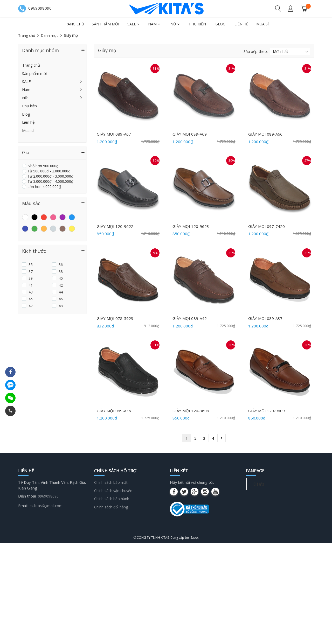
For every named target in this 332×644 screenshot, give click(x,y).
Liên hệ (241, 24)
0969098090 (48, 496)
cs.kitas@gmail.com (46, 506)
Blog (220, 24)
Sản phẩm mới (105, 24)
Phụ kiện (198, 24)
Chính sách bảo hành (112, 499)
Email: (23, 506)
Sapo (194, 538)
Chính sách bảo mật (111, 482)
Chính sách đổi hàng (111, 507)
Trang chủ (74, 24)
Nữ (175, 24)
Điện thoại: (27, 496)
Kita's (258, 484)
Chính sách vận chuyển (113, 491)
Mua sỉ (262, 24)
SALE (133, 24)
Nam (154, 24)
